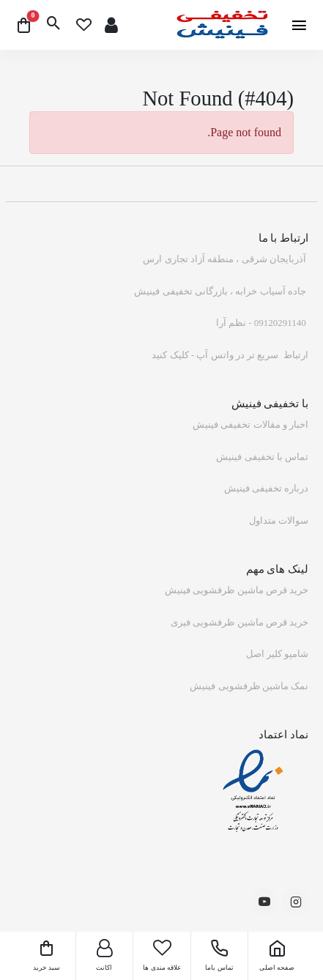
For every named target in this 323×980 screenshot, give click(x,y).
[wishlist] (84, 25)
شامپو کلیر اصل (278, 654)
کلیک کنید (170, 355)
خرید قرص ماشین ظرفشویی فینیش (237, 590)
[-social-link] (296, 901)
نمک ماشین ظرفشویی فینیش (249, 686)
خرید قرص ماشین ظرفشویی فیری (240, 622)
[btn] (54, 25)
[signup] (111, 25)
